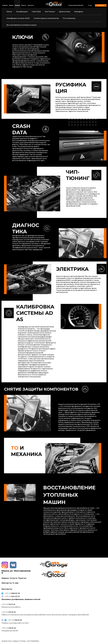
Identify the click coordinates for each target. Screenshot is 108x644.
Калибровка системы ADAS (18, 18)
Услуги (17, 5)
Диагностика (65, 12)
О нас (90, 5)
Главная (5, 5)
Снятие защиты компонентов (46, 18)
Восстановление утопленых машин (22, 25)
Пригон (24, 5)
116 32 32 (9, 612)
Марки (11, 5)
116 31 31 (8, 604)
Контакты (101, 5)
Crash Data (36, 12)
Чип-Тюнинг (50, 12)
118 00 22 (9, 628)
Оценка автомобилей (76, 5)
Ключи (9, 12)
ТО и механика (69, 18)
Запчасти (31, 5)
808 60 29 (12, 593)
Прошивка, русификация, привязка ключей (21, 599)
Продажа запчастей (10, 631)
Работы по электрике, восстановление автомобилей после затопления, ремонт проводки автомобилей (45, 615)
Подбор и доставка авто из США (15, 623)
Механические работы (11, 607)
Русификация (22, 12)
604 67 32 (12, 597)
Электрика (79, 12)
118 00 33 (15, 620)
